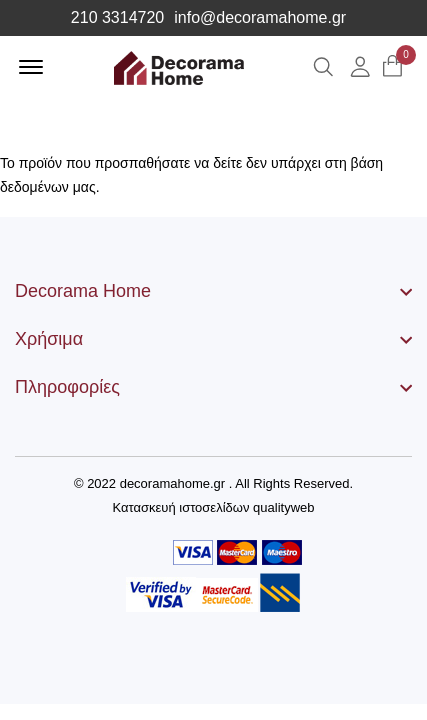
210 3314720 (117, 18)
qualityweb (283, 507)
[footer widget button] (213, 291)
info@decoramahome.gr (260, 18)
